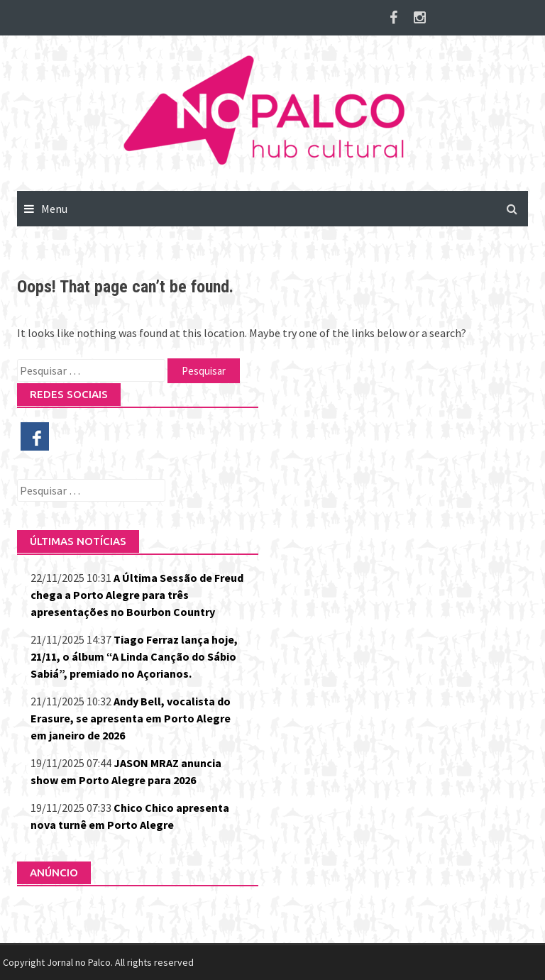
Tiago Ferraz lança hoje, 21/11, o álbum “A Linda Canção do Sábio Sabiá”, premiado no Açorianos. (134, 656)
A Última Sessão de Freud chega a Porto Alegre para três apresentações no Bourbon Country (137, 595)
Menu (54, 209)
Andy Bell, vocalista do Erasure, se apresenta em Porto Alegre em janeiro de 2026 (131, 718)
